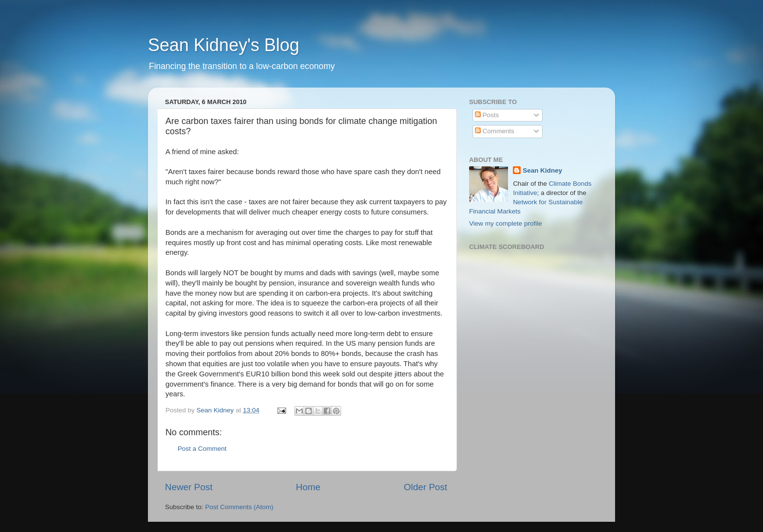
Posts (487, 115)
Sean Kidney (542, 170)
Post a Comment (202, 449)
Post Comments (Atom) (239, 507)
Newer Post (189, 487)
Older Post (426, 487)
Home (308, 487)
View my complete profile (506, 223)
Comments (495, 131)
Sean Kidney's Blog (224, 45)
